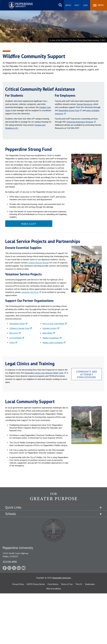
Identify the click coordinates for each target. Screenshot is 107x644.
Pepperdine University (62, 578)
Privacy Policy (18, 584)
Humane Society (50, 328)
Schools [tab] (11, 514)
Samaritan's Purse (17, 324)
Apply (68, 5)
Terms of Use (67, 584)
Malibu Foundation (51, 338)
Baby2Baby (47, 333)
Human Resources (85, 104)
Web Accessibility (54, 589)
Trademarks (90, 584)
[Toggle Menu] (99, 5)
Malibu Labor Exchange (53, 342)
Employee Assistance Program (80, 122)
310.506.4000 (10, 562)
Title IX (79, 584)
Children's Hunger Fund (19, 328)
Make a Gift (29, 224)
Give (86, 5)
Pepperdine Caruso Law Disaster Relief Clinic (44, 373)
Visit (77, 5)
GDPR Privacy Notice (36, 584)
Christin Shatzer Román (38, 263)
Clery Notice (53, 584)
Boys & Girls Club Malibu (53, 324)
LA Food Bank (15, 338)
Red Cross (14, 333)
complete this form (30, 292)
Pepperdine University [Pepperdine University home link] (18, 2)
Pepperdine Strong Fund (69, 110)
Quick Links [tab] (13, 507)
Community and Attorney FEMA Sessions (87, 374)
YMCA (12, 342)
